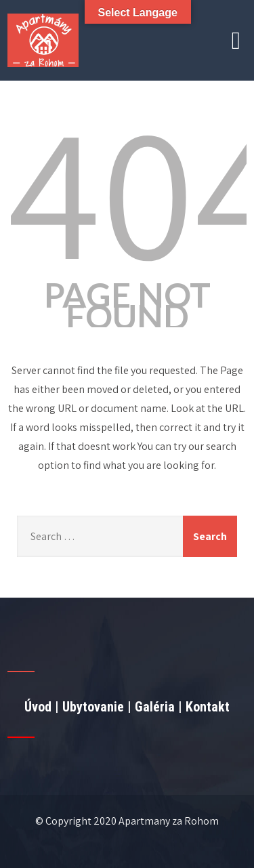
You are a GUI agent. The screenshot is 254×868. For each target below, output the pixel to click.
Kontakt (208, 707)
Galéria (155, 707)
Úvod (38, 707)
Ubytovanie (93, 707)
